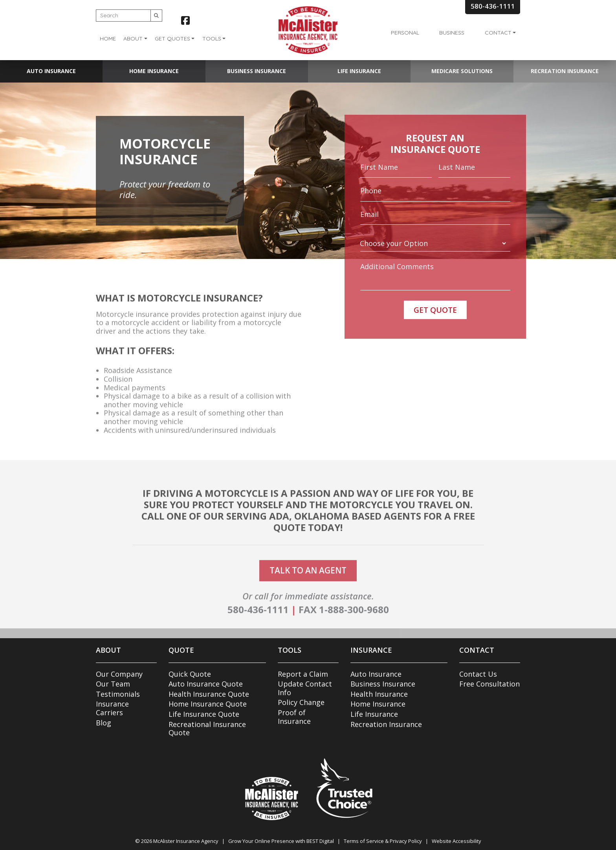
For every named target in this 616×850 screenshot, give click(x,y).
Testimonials (118, 694)
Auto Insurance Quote (206, 684)
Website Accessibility (456, 841)
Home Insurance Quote (208, 704)
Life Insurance (359, 71)
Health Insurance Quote (209, 694)
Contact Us (478, 674)
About (133, 39)
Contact (498, 33)
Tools (212, 39)
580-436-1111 (258, 620)
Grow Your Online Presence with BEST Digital (281, 841)
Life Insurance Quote (204, 714)
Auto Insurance (51, 71)
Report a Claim (303, 674)
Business (452, 33)
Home (108, 39)
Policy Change (301, 702)
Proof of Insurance (294, 717)
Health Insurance (379, 694)
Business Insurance (257, 71)
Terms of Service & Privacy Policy (383, 841)
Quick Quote (190, 674)
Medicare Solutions (462, 71)
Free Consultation (489, 684)
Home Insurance (154, 71)
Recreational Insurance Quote (207, 729)
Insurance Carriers (112, 708)
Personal (405, 33)
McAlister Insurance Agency (186, 841)
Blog (104, 723)
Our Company (119, 674)
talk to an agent (308, 581)
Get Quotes (172, 39)
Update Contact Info (305, 688)
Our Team (113, 684)
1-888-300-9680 (354, 620)
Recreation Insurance (565, 71)
